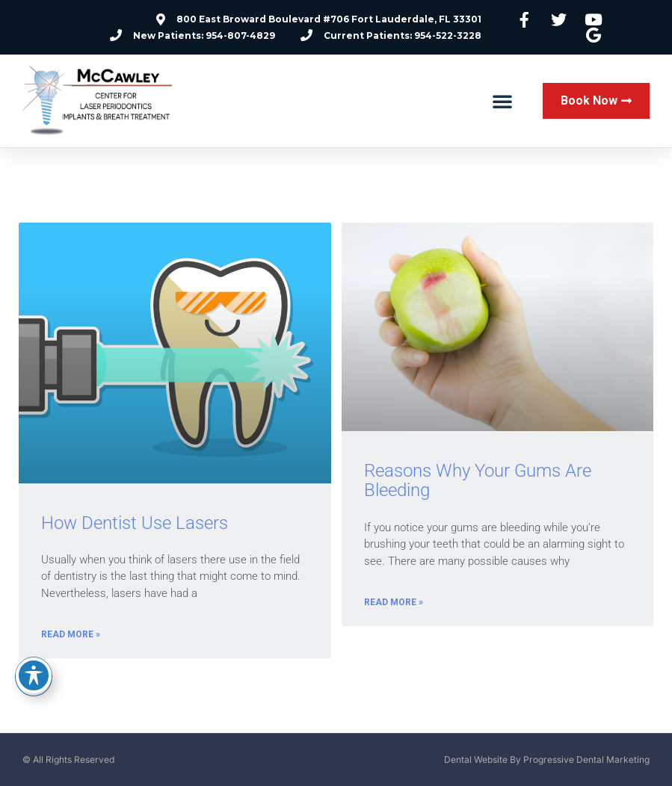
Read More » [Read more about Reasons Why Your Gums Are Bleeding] (394, 602)
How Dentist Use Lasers (135, 523)
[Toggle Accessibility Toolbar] (34, 675)
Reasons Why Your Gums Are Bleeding (478, 480)
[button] (502, 101)
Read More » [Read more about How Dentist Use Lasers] (71, 634)
